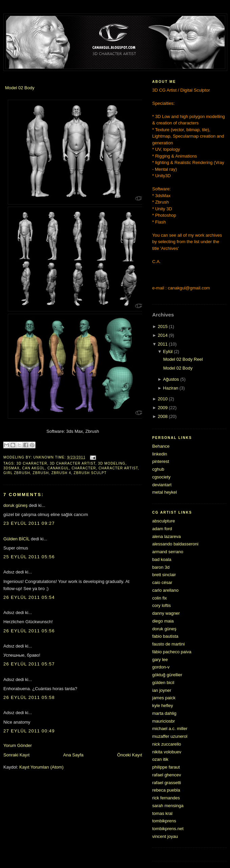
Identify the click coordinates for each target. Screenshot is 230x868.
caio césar (162, 582)
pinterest (161, 461)
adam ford (162, 529)
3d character (32, 463)
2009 (163, 408)
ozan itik (160, 759)
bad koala (162, 559)
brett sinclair (164, 575)
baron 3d (161, 567)
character (84, 468)
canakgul (58, 468)
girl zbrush (17, 473)
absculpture (164, 521)
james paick (164, 698)
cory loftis (162, 605)
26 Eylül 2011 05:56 (29, 631)
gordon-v (161, 667)
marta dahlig (164, 713)
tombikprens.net (168, 829)
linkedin (160, 454)
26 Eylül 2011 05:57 (29, 664)
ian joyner (162, 690)
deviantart (162, 485)
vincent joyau (165, 836)
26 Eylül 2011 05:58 (29, 697)
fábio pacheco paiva (172, 652)
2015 (163, 326)
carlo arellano (165, 590)
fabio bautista (165, 636)
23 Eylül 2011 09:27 (29, 523)
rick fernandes (166, 798)
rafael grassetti (167, 783)
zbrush (41, 473)
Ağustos (171, 379)
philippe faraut (166, 767)
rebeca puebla (166, 790)
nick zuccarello (167, 744)
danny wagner (166, 613)
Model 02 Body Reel (183, 359)
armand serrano (168, 552)
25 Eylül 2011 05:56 (29, 557)
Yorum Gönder (18, 745)
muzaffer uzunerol (170, 736)
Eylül (168, 351)
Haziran (171, 388)
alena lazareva (167, 536)
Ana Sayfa (73, 755)
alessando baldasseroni (175, 544)
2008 (163, 416)
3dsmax (11, 468)
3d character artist (73, 463)
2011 (163, 344)
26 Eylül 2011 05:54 (29, 597)
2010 (163, 399)
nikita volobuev (167, 752)
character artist (118, 468)
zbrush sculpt (90, 473)
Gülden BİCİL (17, 539)
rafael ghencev (167, 775)
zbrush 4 (61, 473)
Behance (161, 446)
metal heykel (165, 492)
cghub (158, 469)
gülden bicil (163, 683)
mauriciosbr (164, 721)
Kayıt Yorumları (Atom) (41, 767)
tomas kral (162, 813)
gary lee (160, 660)
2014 (163, 335)
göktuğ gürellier (167, 675)
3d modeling (112, 463)
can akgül (33, 468)
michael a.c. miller (170, 729)
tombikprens (164, 821)
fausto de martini (168, 644)
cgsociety (161, 477)
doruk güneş (16, 505)
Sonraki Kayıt (16, 755)
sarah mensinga (168, 806)
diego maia (163, 621)
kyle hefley (163, 706)
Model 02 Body (20, 88)
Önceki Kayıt (130, 755)
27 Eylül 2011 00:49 (29, 731)
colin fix (159, 598)
